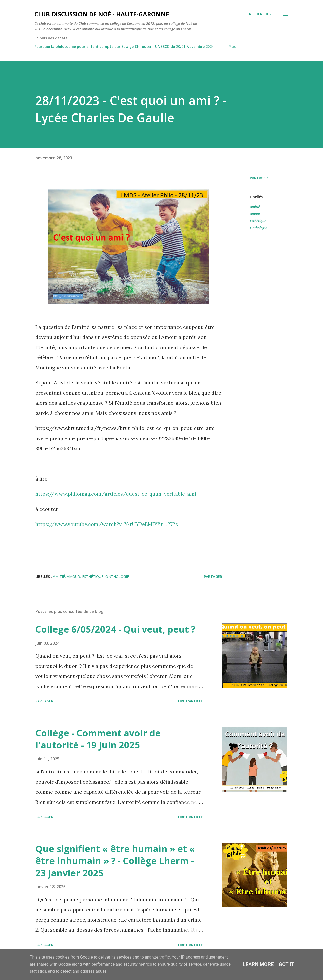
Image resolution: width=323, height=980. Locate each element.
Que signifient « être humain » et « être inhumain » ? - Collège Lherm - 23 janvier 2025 (115, 861)
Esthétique (258, 221)
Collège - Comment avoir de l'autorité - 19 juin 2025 (98, 739)
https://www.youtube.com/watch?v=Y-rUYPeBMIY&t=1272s (107, 524)
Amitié (255, 207)
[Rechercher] (260, 14)
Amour (255, 214)
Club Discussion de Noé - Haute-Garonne (102, 14)
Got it (287, 964)
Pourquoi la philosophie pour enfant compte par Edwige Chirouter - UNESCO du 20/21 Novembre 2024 (124, 46)
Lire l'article (191, 701)
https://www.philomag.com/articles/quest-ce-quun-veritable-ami (116, 494)
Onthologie (259, 228)
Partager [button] (259, 178)
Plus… (234, 46)
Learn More (258, 964)
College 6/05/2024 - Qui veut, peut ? (115, 629)
